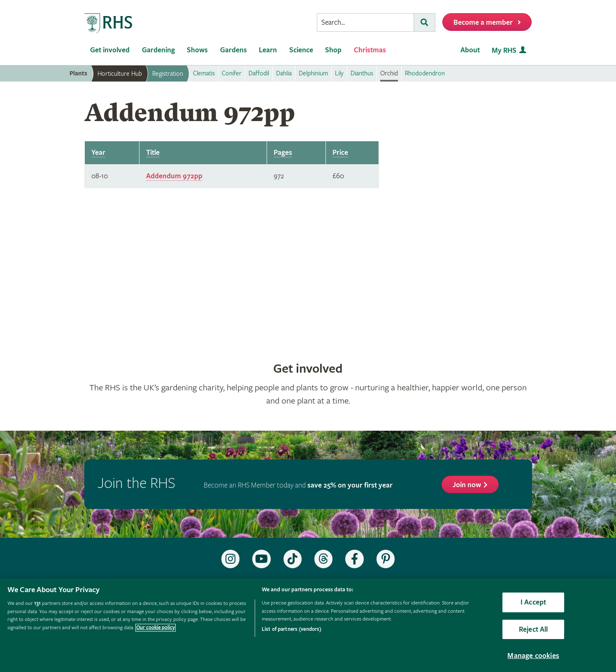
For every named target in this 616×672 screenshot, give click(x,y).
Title (153, 153)
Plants (78, 73)
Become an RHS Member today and (298, 485)
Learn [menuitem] (268, 50)
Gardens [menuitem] (234, 50)
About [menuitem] (470, 50)
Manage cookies (533, 656)
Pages (283, 153)
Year (98, 153)
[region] (308, 625)
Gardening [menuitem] (158, 50)
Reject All (533, 629)
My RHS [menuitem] (504, 50)
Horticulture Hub (120, 74)
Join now (467, 485)
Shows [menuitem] (197, 50)
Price (340, 153)
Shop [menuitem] (333, 50)
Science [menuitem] (301, 50)
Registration (168, 74)
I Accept (533, 602)
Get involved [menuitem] (110, 50)
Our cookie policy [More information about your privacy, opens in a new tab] (156, 628)
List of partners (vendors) (292, 629)
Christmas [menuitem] (370, 50)
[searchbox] (365, 22)
